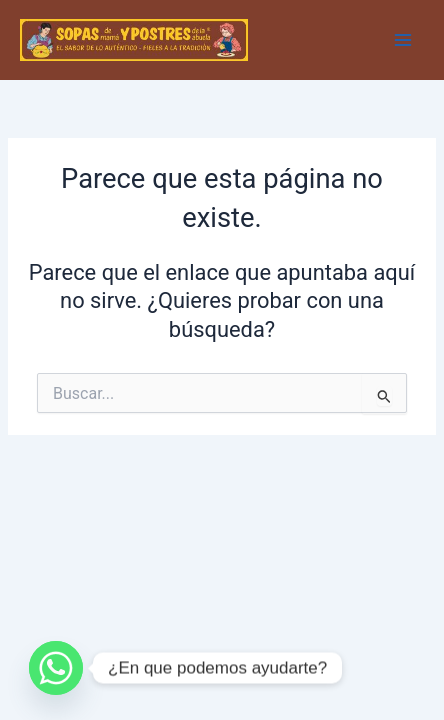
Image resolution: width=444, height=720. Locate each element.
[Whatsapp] (56, 668)
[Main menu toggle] (403, 40)
